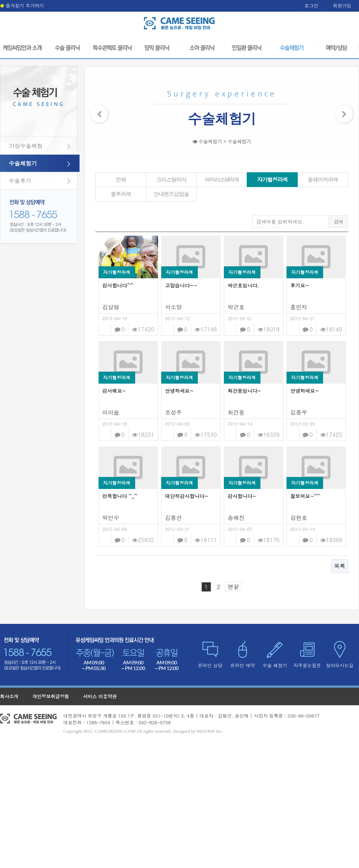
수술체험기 (23, 163)
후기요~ (300, 285)
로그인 (311, 5)
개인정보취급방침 (51, 696)
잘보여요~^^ (305, 496)
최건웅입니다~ (244, 391)
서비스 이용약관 (100, 696)
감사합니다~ (242, 496)
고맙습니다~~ (181, 285)
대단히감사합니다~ (187, 496)
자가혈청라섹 (272, 179)
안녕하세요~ (179, 391)
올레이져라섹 (323, 179)
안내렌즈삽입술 (171, 194)
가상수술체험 (26, 146)
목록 (340, 566)
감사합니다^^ (118, 285)
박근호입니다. (243, 285)
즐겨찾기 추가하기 (22, 5)
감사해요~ (114, 391)
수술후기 (20, 181)
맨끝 (233, 587)
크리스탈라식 (171, 179)
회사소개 (9, 696)
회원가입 (342, 5)
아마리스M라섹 (222, 179)
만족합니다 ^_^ (120, 496)
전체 (121, 179)
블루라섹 (121, 194)
